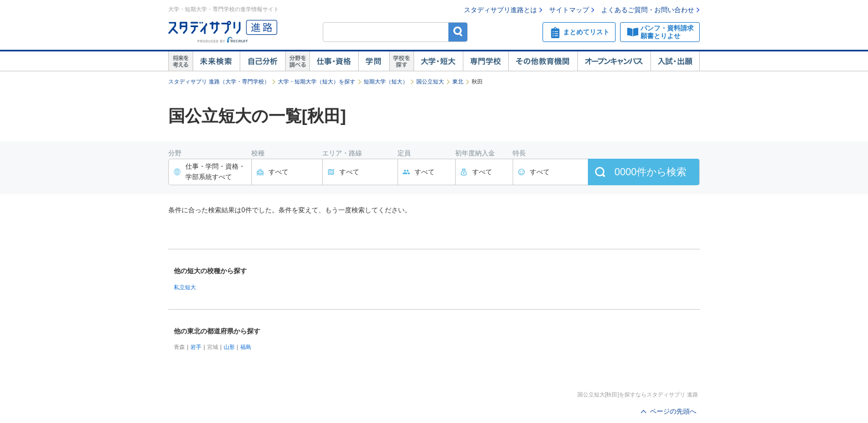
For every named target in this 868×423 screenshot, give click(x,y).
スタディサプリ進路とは (500, 10)
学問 (374, 61)
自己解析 (262, 61)
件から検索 (650, 172)
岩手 (196, 347)
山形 (229, 347)
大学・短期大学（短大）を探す (317, 82)
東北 (458, 82)
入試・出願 (675, 61)
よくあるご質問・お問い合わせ (648, 10)
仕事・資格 (334, 61)
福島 (246, 347)
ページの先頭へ (673, 411)
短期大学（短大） (386, 82)
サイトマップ (569, 10)
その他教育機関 (543, 61)
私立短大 (185, 287)
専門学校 (485, 61)
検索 (458, 32)
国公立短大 (430, 82)
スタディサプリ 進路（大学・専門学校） (219, 82)
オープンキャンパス (614, 61)
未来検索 (216, 61)
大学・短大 (438, 61)
